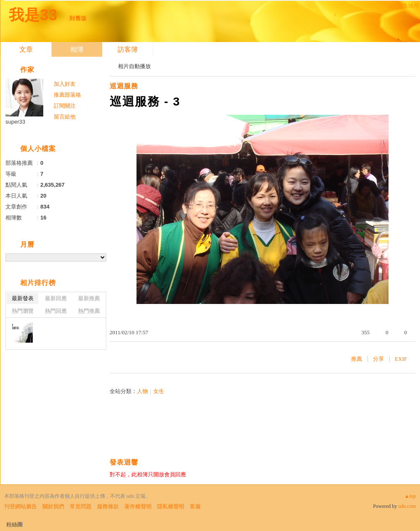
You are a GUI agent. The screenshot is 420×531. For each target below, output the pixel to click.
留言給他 (65, 117)
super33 (15, 122)
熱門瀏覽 (23, 311)
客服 (195, 506)
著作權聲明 (138, 506)
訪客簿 (128, 49)
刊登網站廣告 (21, 506)
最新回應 (56, 298)
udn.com (407, 506)
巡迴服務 (124, 86)
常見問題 (81, 506)
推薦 (357, 359)
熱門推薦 (89, 311)
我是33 (33, 15)
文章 (26, 49)
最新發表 (23, 298)
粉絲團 (14, 524)
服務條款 (108, 506)
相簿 (77, 49)
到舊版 (78, 18)
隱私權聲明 (171, 506)
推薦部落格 (67, 95)
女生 (159, 391)
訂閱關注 (65, 106)
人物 (142, 391)
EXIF (401, 359)
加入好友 (65, 84)
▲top (410, 496)
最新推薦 (89, 298)
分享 (378, 359)
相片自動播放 (134, 66)
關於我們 (53, 506)
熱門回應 (56, 311)
